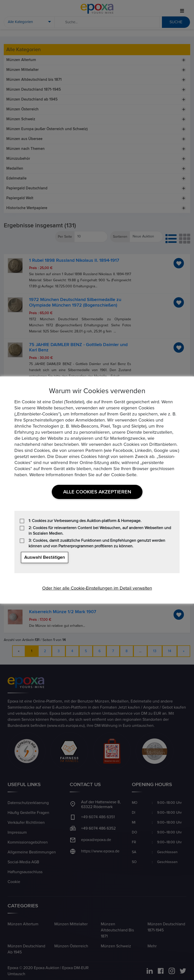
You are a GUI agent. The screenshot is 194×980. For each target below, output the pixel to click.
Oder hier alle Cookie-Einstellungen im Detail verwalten (97, 588)
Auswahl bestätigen (45, 557)
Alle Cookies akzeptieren (97, 492)
